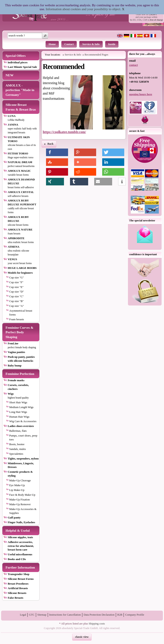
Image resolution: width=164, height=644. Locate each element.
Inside (112, 44)
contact (133, 65)
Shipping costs (97, 624)
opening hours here (141, 94)
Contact (69, 44)
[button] (45, 36)
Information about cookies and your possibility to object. (84, 9)
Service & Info (91, 44)
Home (52, 44)
